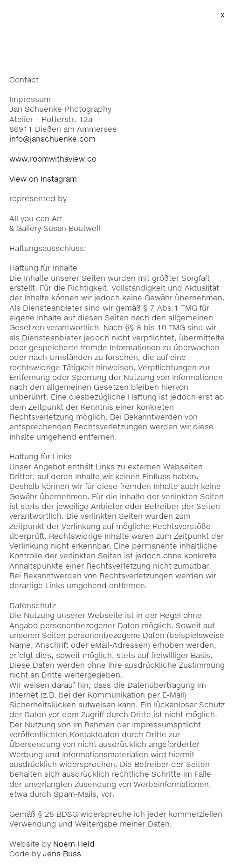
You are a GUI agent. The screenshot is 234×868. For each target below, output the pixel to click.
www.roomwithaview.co (53, 159)
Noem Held (74, 844)
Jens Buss (62, 853)
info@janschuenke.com (52, 139)
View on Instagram (43, 179)
